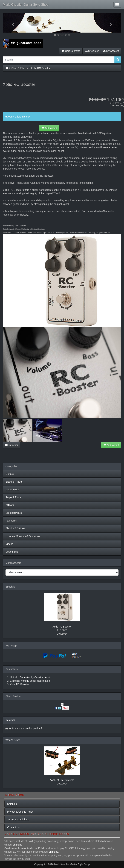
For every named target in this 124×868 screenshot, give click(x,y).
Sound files (12, 552)
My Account (111, 51)
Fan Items (11, 521)
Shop (14, 68)
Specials (10, 587)
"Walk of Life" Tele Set (62, 780)
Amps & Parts (13, 497)
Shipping (12, 804)
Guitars (10, 474)
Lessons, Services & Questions (23, 536)
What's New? (13, 740)
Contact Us (13, 827)
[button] (12, 23)
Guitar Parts (12, 489)
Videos (9, 544)
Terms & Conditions (18, 820)
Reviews (11, 445)
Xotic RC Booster (40, 68)
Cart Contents (71, 51)
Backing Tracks (14, 482)
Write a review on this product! (25, 728)
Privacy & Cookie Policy (20, 812)
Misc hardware (14, 513)
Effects (24, 68)
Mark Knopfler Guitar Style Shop (26, 5)
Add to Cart (49, 128)
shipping (120, 105)
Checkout (92, 51)
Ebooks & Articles (15, 528)
